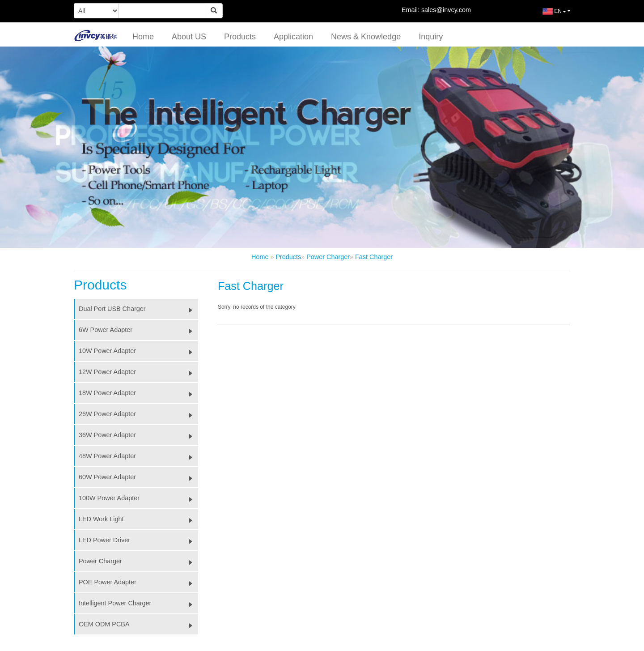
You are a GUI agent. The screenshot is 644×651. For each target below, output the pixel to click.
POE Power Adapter (138, 582)
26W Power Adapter (138, 414)
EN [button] (548, 15)
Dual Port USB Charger (138, 309)
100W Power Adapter (138, 498)
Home (143, 37)
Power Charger (328, 257)
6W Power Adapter (138, 330)
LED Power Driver (138, 540)
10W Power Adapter (138, 351)
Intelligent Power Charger (138, 603)
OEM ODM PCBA (138, 624)
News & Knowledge (366, 37)
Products (240, 37)
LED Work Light (138, 519)
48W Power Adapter (138, 456)
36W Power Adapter (138, 435)
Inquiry (431, 37)
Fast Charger (374, 257)
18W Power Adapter (138, 393)
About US (189, 37)
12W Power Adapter (138, 372)
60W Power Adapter (138, 477)
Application (293, 37)
